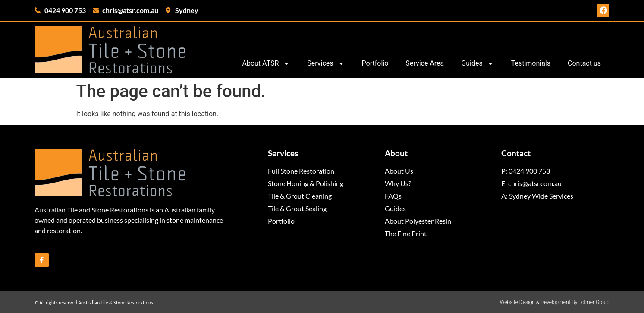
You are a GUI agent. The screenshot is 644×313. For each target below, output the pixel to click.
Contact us (584, 63)
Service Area (425, 63)
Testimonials (531, 63)
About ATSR (266, 63)
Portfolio (375, 63)
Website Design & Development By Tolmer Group (555, 302)
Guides (477, 63)
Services (326, 63)
